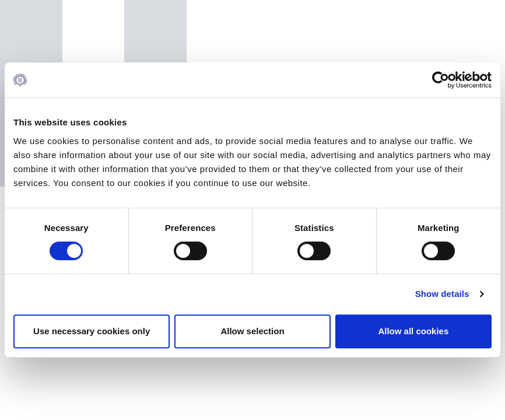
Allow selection (252, 331)
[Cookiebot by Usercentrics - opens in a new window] (441, 80)
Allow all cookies (413, 331)
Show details (442, 294)
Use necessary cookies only (92, 331)
